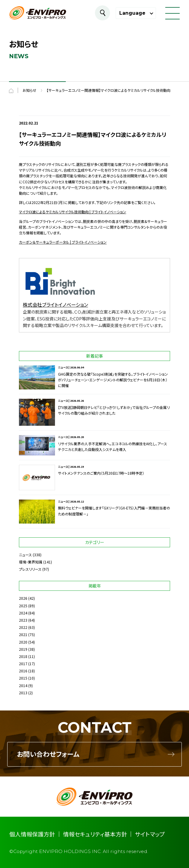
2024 (23, 613)
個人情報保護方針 (32, 834)
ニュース (25, 555)
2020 (23, 642)
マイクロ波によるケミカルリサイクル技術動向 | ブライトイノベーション (73, 212)
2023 (23, 620)
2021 (23, 634)
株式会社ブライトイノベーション (55, 305)
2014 (23, 685)
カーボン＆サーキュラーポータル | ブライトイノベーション (63, 242)
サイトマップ (150, 834)
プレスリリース (30, 569)
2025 (23, 606)
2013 (23, 693)
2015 (23, 678)
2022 (23, 627)
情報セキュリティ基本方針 (95, 834)
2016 (23, 671)
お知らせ (29, 90)
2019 (23, 649)
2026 (23, 598)
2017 (23, 664)
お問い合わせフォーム (48, 754)
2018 (23, 656)
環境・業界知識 (31, 562)
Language (132, 13)
